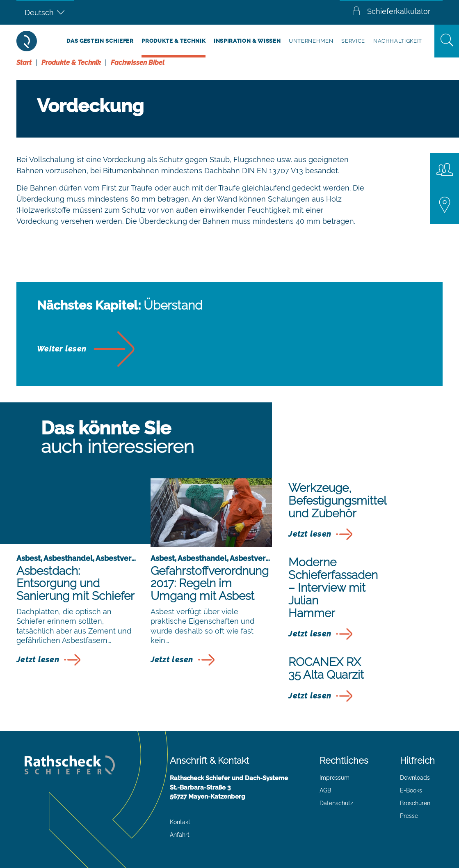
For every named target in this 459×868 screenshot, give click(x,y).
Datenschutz (336, 803)
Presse (409, 816)
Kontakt (180, 822)
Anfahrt (180, 835)
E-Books (411, 790)
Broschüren (415, 803)
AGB (325, 790)
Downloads (415, 778)
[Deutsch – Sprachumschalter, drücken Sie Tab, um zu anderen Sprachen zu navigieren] (45, 12)
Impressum (335, 778)
